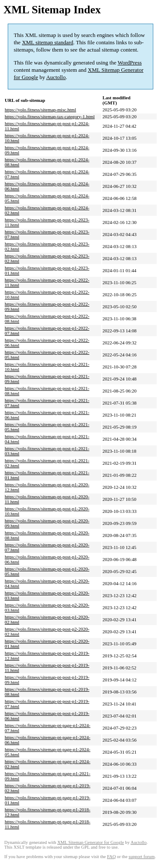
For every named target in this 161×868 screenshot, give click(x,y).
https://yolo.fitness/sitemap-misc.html (40, 110)
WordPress (130, 63)
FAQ (111, 857)
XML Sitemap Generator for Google (90, 842)
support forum (142, 857)
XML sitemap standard (47, 42)
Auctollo (56, 77)
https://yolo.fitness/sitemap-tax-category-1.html (50, 117)
